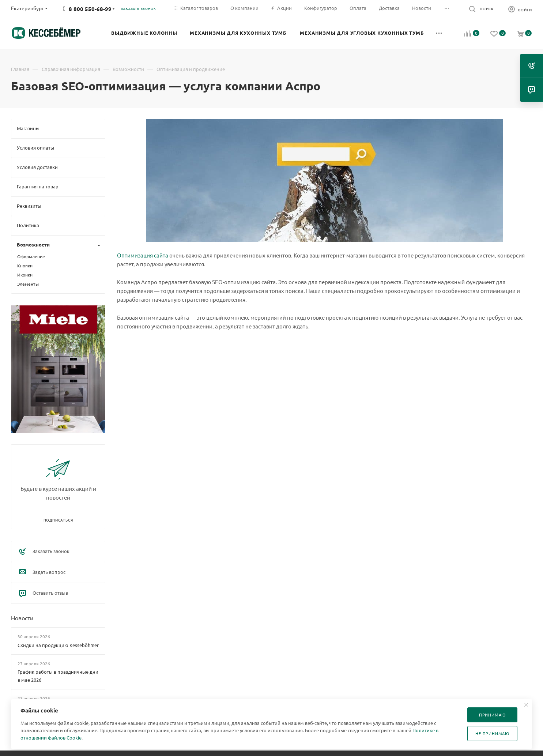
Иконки (25, 275)
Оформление (31, 256)
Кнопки (25, 266)
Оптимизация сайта (143, 255)
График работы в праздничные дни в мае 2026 (58, 676)
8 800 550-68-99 (90, 9)
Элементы (28, 284)
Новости (22, 618)
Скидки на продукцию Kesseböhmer (58, 645)
